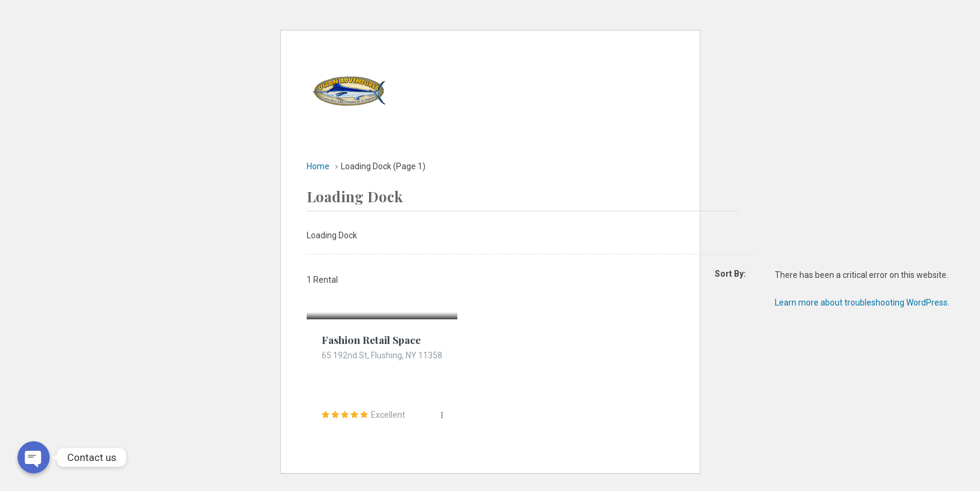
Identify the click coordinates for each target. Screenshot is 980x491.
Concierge (559, 117)
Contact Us (627, 117)
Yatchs (496, 63)
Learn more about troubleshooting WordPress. (862, 303)
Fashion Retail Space (373, 340)
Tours (639, 63)
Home (448, 63)
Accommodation (569, 63)
